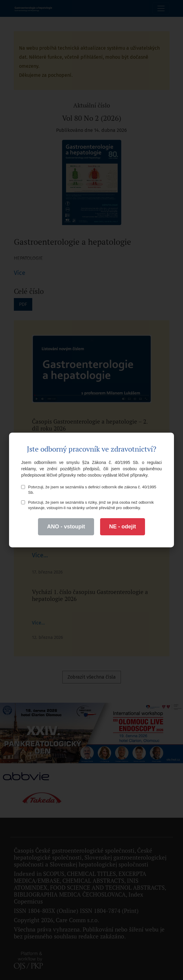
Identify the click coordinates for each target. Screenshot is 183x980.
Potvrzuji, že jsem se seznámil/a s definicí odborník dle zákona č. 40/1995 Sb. (89, 490)
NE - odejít (123, 527)
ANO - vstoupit (66, 527)
